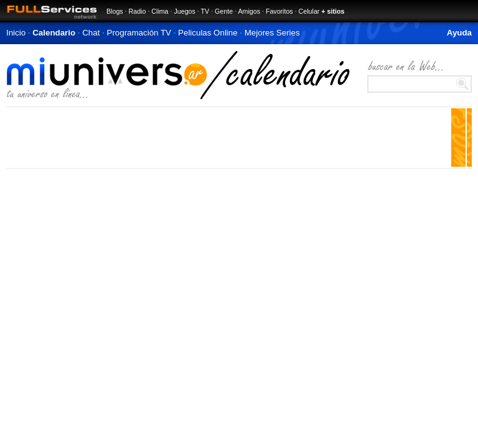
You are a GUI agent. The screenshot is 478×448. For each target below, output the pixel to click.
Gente (224, 11)
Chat (91, 33)
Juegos (184, 11)
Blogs (115, 11)
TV (205, 11)
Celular (309, 11)
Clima (160, 11)
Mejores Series (272, 33)
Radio (138, 11)
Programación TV (139, 33)
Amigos (249, 11)
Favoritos (279, 11)
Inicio (16, 33)
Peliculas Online (208, 33)
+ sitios (333, 11)
